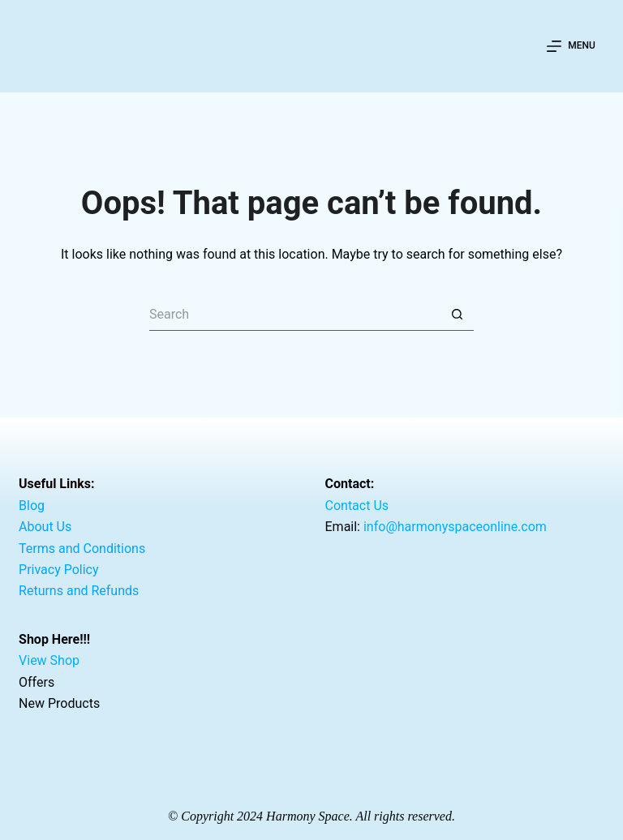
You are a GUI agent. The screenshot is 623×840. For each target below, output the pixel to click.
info (455, 527)
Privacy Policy (59, 570)
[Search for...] (295, 314)
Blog (32, 506)
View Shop (49, 660)
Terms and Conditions (82, 548)
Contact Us (357, 506)
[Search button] (457, 314)
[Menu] (571, 46)
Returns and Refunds (79, 591)
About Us (45, 527)
